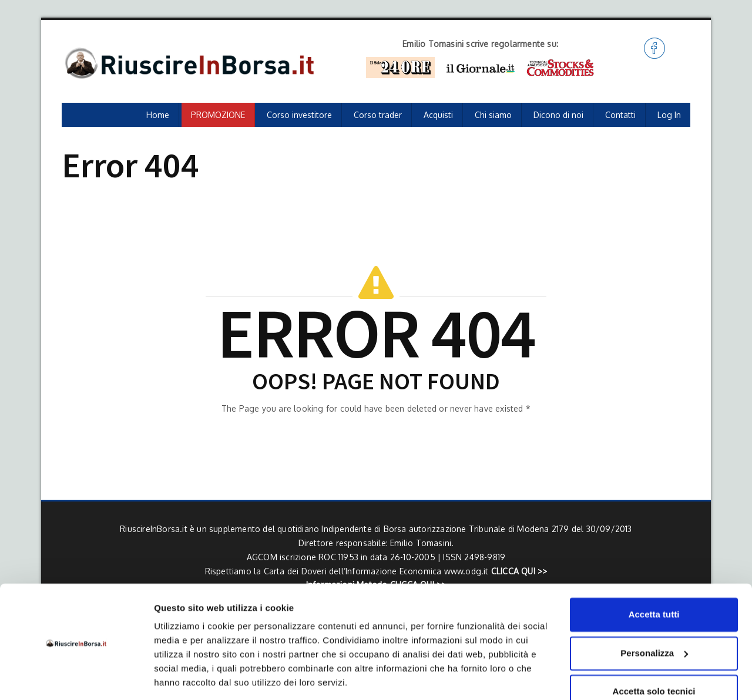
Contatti (620, 115)
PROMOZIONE (218, 115)
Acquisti (438, 115)
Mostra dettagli (186, 677)
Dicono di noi (558, 115)
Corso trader (378, 115)
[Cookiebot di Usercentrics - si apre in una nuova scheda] (76, 677)
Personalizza (654, 615)
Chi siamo (493, 115)
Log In (669, 115)
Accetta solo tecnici (654, 653)
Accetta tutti (654, 576)
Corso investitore (299, 115)
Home (158, 115)
